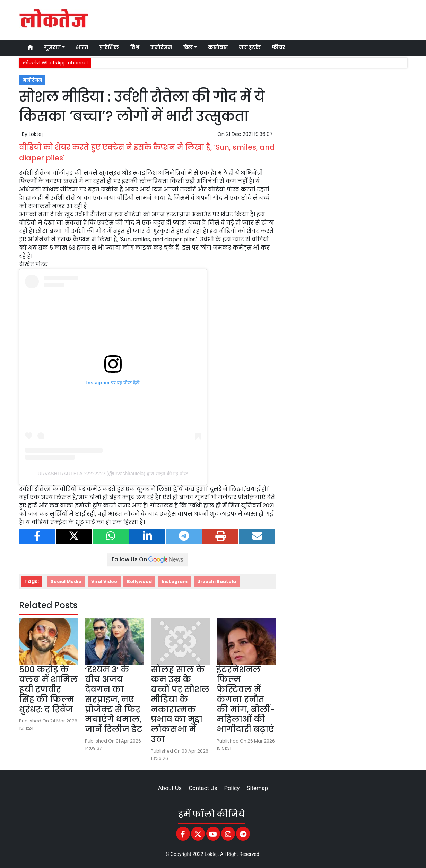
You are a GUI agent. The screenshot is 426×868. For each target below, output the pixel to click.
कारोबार (218, 47)
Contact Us (203, 788)
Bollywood (139, 581)
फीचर (279, 47)
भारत (82, 47)
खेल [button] (188, 47)
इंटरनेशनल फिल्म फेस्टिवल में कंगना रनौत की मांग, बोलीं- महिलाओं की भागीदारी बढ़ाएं (246, 700)
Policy (232, 788)
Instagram (175, 581)
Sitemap (257, 788)
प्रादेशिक (109, 47)
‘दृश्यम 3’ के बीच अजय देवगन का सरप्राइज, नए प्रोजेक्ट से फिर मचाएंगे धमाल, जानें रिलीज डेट (114, 700)
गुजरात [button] (53, 47)
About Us (170, 788)
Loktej (36, 134)
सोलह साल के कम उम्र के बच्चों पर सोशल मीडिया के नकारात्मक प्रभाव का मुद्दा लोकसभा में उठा (180, 705)
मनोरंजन (161, 47)
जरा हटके (250, 47)
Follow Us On (147, 559)
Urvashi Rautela (217, 581)
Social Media (66, 581)
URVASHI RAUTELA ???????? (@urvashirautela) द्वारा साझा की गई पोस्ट (113, 474)
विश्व (135, 47)
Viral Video (104, 581)
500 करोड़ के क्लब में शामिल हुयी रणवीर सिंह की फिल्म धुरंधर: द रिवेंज (49, 689)
